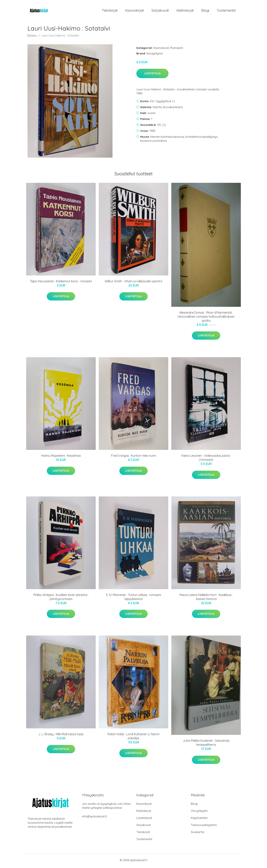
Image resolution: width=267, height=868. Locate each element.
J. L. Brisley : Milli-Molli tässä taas (61, 735)
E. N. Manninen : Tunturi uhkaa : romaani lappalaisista (134, 598)
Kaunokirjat (135, 11)
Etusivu (32, 37)
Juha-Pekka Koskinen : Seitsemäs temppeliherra (206, 744)
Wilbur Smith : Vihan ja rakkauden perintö (133, 283)
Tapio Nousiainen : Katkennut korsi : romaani (61, 283)
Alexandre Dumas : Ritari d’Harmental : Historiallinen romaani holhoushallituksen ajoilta (206, 318)
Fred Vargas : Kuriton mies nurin (134, 457)
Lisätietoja (152, 75)
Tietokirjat (110, 11)
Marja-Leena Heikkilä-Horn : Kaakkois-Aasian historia (206, 598)
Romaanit (177, 49)
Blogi (205, 11)
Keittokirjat (185, 11)
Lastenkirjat (144, 819)
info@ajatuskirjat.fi (94, 818)
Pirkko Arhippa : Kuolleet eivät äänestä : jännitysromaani (61, 598)
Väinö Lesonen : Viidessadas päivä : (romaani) (206, 459)
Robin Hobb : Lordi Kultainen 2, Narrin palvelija (133, 737)
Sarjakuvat (160, 11)
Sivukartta (197, 833)
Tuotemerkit (226, 11)
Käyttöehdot (199, 819)
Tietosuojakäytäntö (204, 826)
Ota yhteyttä (199, 812)
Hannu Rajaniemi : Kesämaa (61, 457)
